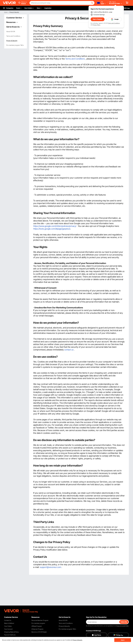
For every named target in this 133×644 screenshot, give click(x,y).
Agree (123, 640)
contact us (69, 350)
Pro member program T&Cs (15, 45)
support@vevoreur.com (50, 567)
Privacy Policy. (97, 25)
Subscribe (124, 622)
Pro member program (38, 623)
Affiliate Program (37, 626)
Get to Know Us (13, 27)
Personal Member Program (40, 620)
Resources (11, 22)
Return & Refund (9, 623)
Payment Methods (10, 635)
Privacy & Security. (78, 640)
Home (6, 12)
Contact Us (8, 620)
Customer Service (14, 18)
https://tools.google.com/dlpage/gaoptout (52, 229)
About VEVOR (11, 31)
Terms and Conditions (114, 23)
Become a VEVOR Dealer (39, 632)
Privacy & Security (12, 41)
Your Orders (8, 626)
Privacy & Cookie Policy (122, 626)
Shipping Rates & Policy (11, 632)
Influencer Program (37, 629)
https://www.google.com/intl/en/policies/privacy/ (55, 226)
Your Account (8, 629)
